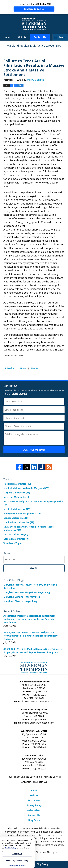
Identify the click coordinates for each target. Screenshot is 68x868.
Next (34, 368)
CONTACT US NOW (34, 450)
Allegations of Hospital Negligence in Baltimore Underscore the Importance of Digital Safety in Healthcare (29, 619)
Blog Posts (34, 820)
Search (34, 568)
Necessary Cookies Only (17, 860)
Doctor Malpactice (16, 534)
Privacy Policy (34, 805)
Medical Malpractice (17, 509)
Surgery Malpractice (17, 493)
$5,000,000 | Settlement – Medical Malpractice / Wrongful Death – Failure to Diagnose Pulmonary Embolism (30, 636)
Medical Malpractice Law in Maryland (26, 488)
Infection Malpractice (17, 497)
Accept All (17, 854)
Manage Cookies (52, 777)
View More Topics (13, 543)
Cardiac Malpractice (16, 539)
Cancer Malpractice (16, 518)
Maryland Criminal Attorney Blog (22, 597)
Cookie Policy (36, 777)
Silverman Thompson (47, 852)
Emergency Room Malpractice (22, 514)
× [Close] (32, 839)
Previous (10, 368)
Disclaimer (34, 800)
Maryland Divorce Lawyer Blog (20, 601)
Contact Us (40, 37)
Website (22, 37)
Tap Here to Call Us (34, 9)
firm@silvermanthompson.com (38, 701)
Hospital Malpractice (17, 484)
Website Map (34, 810)
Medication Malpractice (19, 522)
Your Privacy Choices (18, 777)
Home (7, 37)
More (62, 37)
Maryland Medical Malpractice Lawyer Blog (34, 24)
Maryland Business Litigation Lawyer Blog (27, 592)
